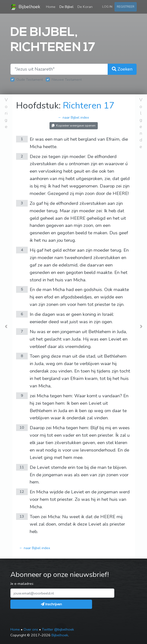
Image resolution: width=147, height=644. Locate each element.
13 (22, 516)
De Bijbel (66, 7)
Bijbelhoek (25, 7)
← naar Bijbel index (73, 117)
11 (22, 467)
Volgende (141, 123)
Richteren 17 (89, 106)
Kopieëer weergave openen (74, 125)
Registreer (126, 7)
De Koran (85, 7)
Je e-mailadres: (22, 584)
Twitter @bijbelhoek (58, 629)
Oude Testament (30, 80)
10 (22, 428)
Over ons (31, 629)
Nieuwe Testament (67, 80)
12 (22, 492)
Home (52, 6)
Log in (107, 7)
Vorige (6, 113)
